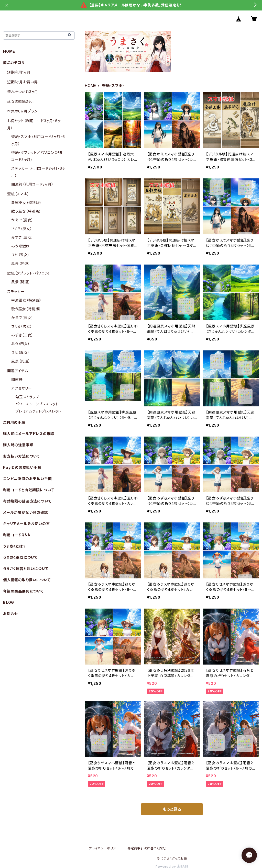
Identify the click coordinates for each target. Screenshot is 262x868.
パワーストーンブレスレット (37, 404)
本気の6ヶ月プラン (22, 111)
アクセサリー (22, 388)
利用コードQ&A (17, 535)
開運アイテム (18, 371)
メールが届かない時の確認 (26, 512)
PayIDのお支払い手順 (22, 467)
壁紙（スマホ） (18, 194)
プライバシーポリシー (104, 848)
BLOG (9, 602)
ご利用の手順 (14, 422)
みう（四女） (21, 246)
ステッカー (16, 292)
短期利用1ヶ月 (19, 72)
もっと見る (172, 809)
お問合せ (10, 614)
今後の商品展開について (23, 591)
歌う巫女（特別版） (26, 211)
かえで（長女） (22, 220)
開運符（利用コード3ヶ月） (32, 184)
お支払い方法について (21, 456)
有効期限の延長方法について (27, 501)
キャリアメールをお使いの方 (26, 524)
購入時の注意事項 (18, 445)
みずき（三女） (22, 237)
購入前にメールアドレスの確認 (29, 434)
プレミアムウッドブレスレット (38, 411)
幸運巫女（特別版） (26, 203)
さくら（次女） (22, 229)
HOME (91, 85)
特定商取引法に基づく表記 (147, 848)
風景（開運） (21, 263)
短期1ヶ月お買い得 (22, 82)
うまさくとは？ (14, 546)
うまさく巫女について (20, 557)
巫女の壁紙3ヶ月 (21, 101)
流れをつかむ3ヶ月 (23, 92)
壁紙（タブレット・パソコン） (29, 273)
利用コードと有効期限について (29, 490)
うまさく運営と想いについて (26, 569)
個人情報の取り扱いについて (27, 580)
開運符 (17, 379)
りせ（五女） (20, 255)
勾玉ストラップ (27, 397)
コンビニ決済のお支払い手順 (27, 479)
